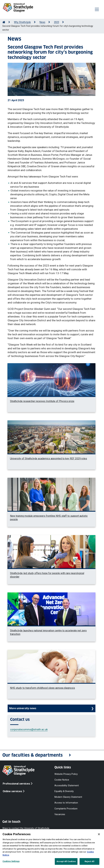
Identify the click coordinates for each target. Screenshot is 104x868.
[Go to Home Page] (4, 22)
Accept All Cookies (66, 861)
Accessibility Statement (67, 786)
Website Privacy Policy (66, 774)
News (42, 22)
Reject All (89, 861)
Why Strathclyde (22, 22)
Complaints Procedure (66, 809)
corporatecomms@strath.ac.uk (29, 729)
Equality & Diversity (64, 791)
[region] (52, 849)
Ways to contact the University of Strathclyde (26, 828)
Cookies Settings (11, 861)
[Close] (99, 834)
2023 (57, 22)
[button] (52, 755)
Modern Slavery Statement (68, 797)
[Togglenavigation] (97, 9)
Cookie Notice (62, 780)
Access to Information (66, 803)
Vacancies (60, 814)
